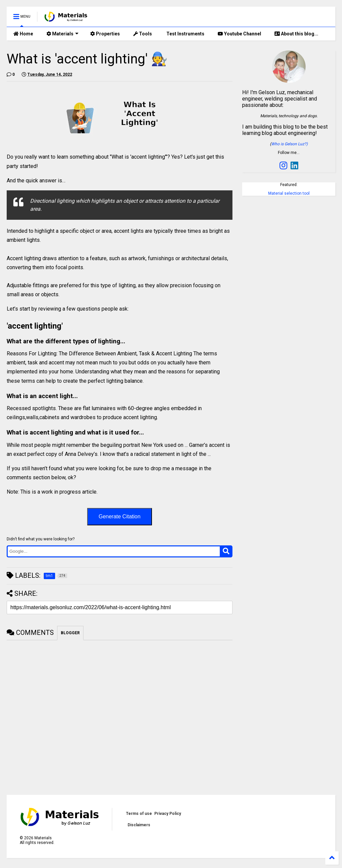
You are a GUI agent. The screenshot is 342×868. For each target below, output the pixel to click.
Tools (143, 34)
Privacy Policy (168, 814)
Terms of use (139, 814)
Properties (105, 34)
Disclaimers (139, 825)
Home (23, 34)
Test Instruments (185, 34)
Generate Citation (119, 516)
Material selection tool (289, 193)
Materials (62, 34)
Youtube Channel (239, 34)
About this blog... (296, 34)
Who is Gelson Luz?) (289, 144)
